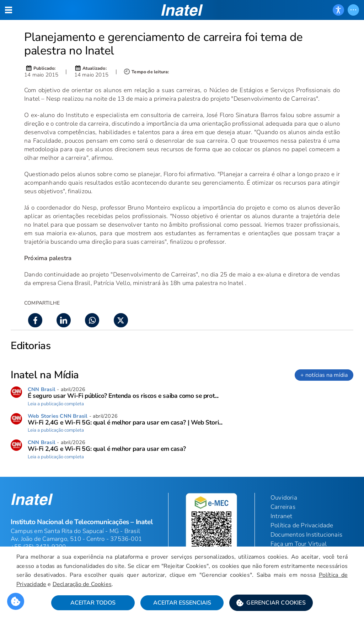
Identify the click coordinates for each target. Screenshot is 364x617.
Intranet (282, 516)
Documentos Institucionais (306, 535)
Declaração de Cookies (83, 584)
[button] (271, 603)
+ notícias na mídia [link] (324, 375)
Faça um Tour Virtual (299, 544)
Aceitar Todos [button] (93, 603)
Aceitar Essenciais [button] (182, 603)
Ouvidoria (284, 498)
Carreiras (283, 507)
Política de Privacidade (302, 525)
